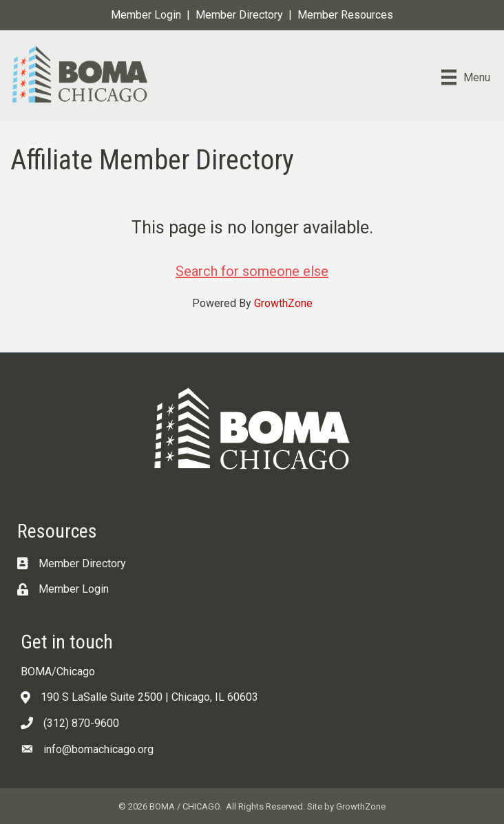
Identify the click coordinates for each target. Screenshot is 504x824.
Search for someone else (252, 271)
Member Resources (345, 15)
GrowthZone (283, 303)
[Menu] (466, 77)
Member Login (146, 15)
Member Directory (239, 15)
